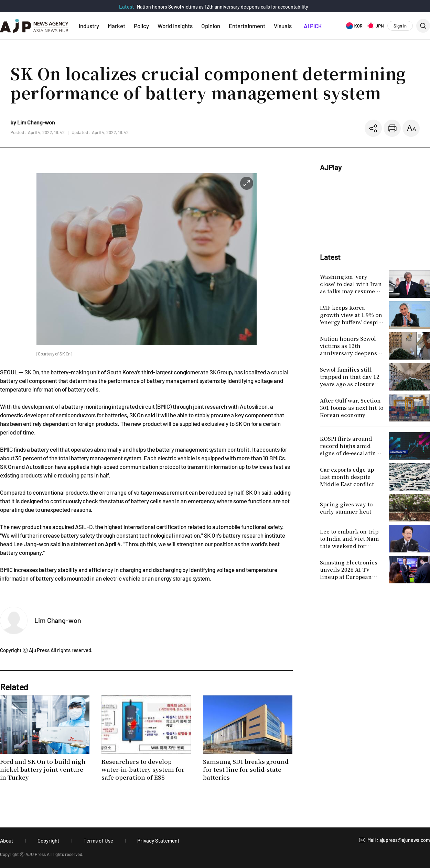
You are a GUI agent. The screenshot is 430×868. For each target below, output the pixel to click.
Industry (89, 26)
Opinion (211, 26)
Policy (141, 26)
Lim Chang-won (58, 620)
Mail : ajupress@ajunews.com (399, 840)
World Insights (175, 26)
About (7, 840)
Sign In (400, 26)
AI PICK (313, 26)
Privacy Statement (158, 840)
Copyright (49, 840)
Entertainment (247, 26)
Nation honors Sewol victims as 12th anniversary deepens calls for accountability (223, 7)
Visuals (283, 26)
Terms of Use (98, 840)
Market (116, 26)
